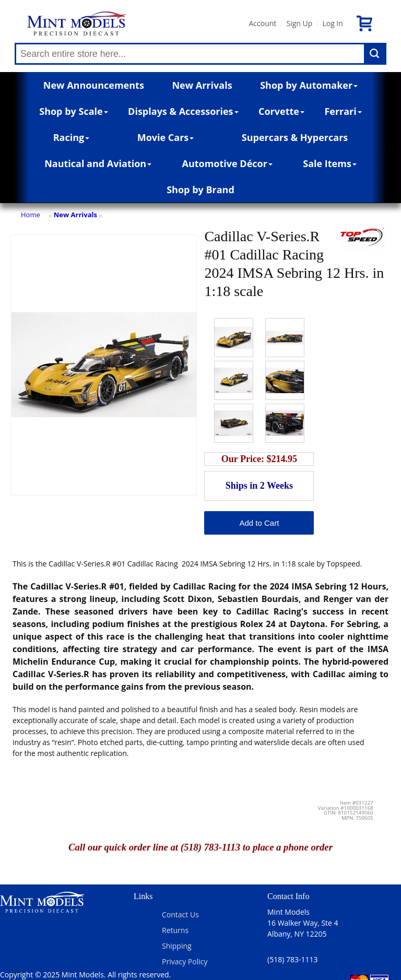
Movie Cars (166, 137)
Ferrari (343, 111)
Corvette (281, 111)
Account (262, 23)
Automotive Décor (227, 163)
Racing (72, 137)
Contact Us (180, 914)
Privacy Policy (185, 961)
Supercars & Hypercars (295, 137)
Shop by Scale (73, 111)
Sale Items (330, 163)
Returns (175, 930)
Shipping (177, 946)
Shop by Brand (200, 190)
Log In (332, 23)
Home (31, 215)
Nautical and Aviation (98, 163)
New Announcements (94, 85)
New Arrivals (202, 85)
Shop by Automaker (309, 85)
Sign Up (299, 23)
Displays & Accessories (183, 111)
